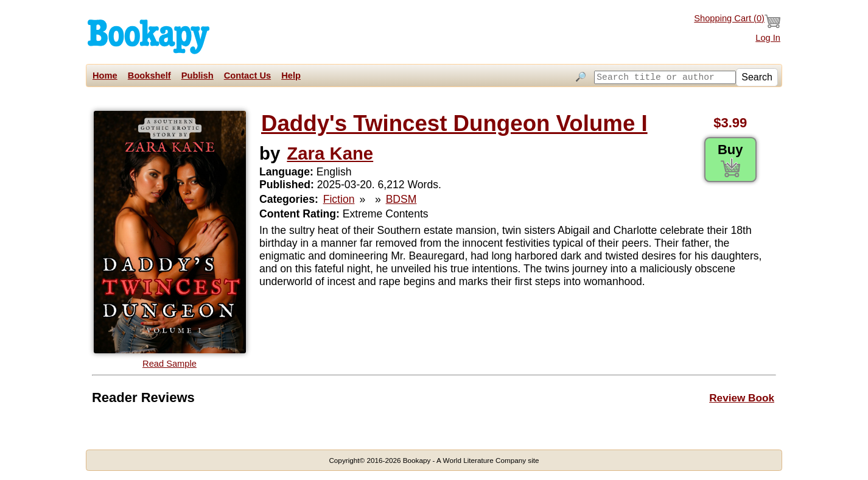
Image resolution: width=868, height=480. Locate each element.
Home (105, 76)
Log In (768, 38)
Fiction (339, 199)
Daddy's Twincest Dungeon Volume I (454, 123)
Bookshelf (149, 76)
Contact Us (247, 76)
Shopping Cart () (737, 21)
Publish (198, 76)
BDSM (401, 199)
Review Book (742, 398)
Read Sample (170, 364)
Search (757, 77)
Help (291, 76)
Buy (730, 160)
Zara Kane (330, 153)
